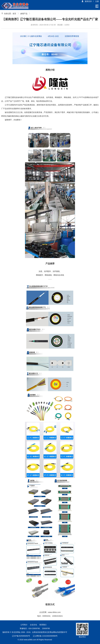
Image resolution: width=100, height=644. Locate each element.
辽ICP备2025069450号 (21, 636)
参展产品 (24, 14)
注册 (97, 1)
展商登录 (87, 1)
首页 (14, 14)
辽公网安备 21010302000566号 (45, 636)
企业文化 (33, 625)
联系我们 (43, 625)
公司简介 (24, 625)
